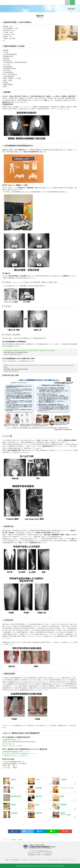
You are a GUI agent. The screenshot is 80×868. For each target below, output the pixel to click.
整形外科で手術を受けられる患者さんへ (14, 746)
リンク (73, 860)
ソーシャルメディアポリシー (52, 860)
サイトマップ (65, 860)
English (72, 3)
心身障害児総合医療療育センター (10, 3)
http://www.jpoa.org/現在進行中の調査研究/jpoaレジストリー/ (20, 754)
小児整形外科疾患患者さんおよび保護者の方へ (16, 756)
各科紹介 (14, 840)
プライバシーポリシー (37, 860)
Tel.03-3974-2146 (67, 3)
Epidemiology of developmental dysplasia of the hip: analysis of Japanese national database (29, 350)
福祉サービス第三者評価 (12, 860)
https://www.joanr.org (8, 744)
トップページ (6, 840)
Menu (77, 3)
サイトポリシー (25, 860)
